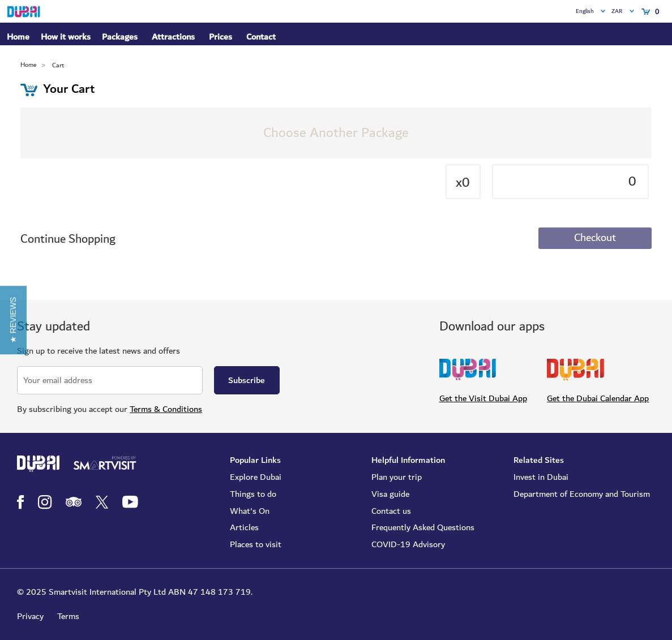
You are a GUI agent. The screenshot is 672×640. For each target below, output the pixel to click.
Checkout (595, 238)
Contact (261, 37)
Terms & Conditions (166, 409)
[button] (13, 320)
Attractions (173, 37)
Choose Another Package (336, 133)
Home (18, 37)
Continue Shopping (68, 239)
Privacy (30, 616)
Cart (58, 65)
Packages (120, 37)
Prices (221, 37)
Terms (68, 616)
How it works (66, 37)
